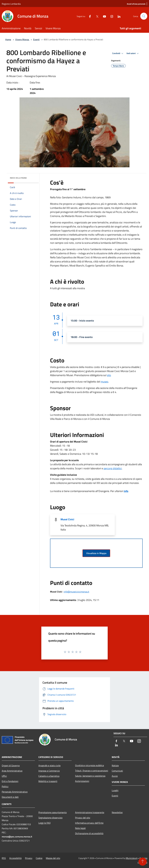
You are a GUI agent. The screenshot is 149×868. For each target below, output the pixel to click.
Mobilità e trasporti (48, 781)
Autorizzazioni (82, 781)
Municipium (132, 858)
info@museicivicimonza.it (76, 592)
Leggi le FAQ (45, 823)
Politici (5, 786)
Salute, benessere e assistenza (90, 776)
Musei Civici (67, 519)
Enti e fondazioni (10, 781)
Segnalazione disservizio (50, 818)
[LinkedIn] (118, 16)
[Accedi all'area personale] (136, 4)
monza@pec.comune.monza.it (17, 837)
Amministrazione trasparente (90, 812)
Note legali (80, 828)
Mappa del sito (53, 858)
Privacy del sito (83, 818)
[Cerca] (144, 16)
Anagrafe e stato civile (49, 765)
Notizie (115, 765)
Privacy (29, 858)
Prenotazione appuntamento (53, 812)
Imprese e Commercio (49, 771)
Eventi (36, 39)
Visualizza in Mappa (96, 553)
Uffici (4, 776)
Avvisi (115, 776)
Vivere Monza (22, 39)
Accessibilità (15, 858)
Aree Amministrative (12, 771)
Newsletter (117, 812)
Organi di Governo (11, 765)
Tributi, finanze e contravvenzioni (92, 771)
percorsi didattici (113, 468)
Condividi (118, 53)
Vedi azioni (133, 53)
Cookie (39, 858)
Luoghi (115, 790)
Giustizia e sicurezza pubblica (89, 765)
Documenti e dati (10, 797)
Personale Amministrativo (15, 792)
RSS (4, 858)
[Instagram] (111, 16)
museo (104, 382)
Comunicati (117, 771)
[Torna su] (143, 862)
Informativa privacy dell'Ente (89, 823)
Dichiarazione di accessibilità (89, 833)
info (126, 491)
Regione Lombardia (11, 4)
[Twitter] (96, 16)
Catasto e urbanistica (49, 776)
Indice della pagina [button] (18, 178)
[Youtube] (103, 16)
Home (8, 39)
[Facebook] (89, 16)
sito (109, 375)
